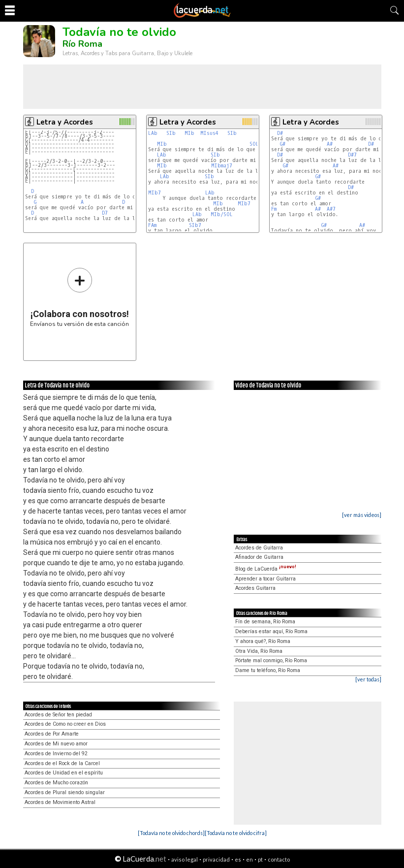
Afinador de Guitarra (259, 557)
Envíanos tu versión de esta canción (79, 297)
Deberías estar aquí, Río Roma (271, 631)
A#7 (331, 209)
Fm (274, 209)
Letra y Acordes (65, 122)
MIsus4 (209, 133)
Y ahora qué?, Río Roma (263, 641)
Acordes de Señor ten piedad (58, 715)
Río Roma (82, 44)
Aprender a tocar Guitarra (265, 579)
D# (280, 133)
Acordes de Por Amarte (52, 734)
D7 (105, 213)
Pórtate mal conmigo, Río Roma (271, 660)
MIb (189, 133)
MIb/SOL (222, 214)
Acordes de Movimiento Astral (60, 802)
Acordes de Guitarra (259, 548)
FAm (152, 225)
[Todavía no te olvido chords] (171, 833)
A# (330, 144)
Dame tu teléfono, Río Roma (268, 670)
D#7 (352, 155)
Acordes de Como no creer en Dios (65, 724)
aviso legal (185, 859)
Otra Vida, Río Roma (259, 651)
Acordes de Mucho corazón (56, 783)
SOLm (255, 144)
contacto (279, 859)
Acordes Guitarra (255, 588)
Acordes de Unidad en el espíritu (64, 773)
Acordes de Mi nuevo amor (56, 744)
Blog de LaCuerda (266, 569)
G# (283, 144)
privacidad (216, 859)
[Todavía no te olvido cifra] (236, 833)
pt (260, 859)
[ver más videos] (362, 515)
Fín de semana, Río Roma (265, 622)
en (249, 859)
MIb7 (155, 193)
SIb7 (195, 225)
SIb (171, 133)
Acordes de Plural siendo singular (65, 792)
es (238, 859)
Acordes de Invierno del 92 (56, 754)
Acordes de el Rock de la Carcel (62, 763)
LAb (153, 133)
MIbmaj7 (222, 166)
